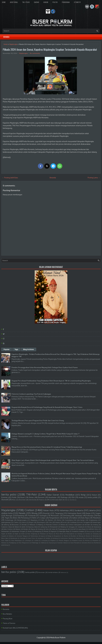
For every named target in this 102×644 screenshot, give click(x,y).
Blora (89, 527)
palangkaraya (6, 522)
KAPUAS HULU (93, 529)
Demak (66, 518)
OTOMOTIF (77, 2)
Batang (81, 536)
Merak (46, 531)
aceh (65, 522)
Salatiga (80, 534)
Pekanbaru (97, 518)
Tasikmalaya (34, 536)
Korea (97, 538)
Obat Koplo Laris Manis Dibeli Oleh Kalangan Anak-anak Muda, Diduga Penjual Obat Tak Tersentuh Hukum (53, 460)
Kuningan (43, 516)
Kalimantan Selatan (67, 538)
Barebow (73, 536)
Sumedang (69, 520)
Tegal (7, 518)
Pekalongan (97, 522)
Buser (23, 497)
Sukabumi (81, 527)
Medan (26, 529)
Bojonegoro (41, 522)
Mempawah (54, 527)
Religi (83, 495)
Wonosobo (55, 516)
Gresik (23, 534)
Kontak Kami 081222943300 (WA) (15, 628)
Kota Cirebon (8, 529)
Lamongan (28, 540)
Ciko (50, 522)
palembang (5, 545)
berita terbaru (53, 572)
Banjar (88, 513)
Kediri (30, 531)
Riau (99, 516)
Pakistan (4, 543)
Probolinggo (35, 543)
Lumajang (44, 540)
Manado (22, 513)
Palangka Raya (64, 531)
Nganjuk (54, 531)
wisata (81, 497)
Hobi (66, 500)
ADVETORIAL (14, 2)
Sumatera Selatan (78, 531)
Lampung (44, 527)
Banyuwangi (91, 531)
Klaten (90, 538)
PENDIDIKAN (66, 2)
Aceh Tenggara (84, 522)
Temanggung (63, 529)
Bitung (34, 513)
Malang (41, 525)
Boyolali (46, 513)
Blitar (15, 518)
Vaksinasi (63, 572)
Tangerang (59, 513)
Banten (51, 520)
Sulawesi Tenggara (22, 536)
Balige (49, 536)
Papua (33, 529)
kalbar (75, 518)
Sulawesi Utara (7, 527)
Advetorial (33, 500)
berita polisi (9, 494)
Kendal (24, 525)
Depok (16, 534)
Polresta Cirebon (52, 525)
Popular (7, 349)
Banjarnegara (22, 520)
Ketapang (38, 531)
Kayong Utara (33, 527)
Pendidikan (70, 495)
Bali (43, 520)
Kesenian (22, 500)
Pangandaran (54, 518)
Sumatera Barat (87, 543)
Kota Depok (5, 540)
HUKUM (46, 2)
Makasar (32, 525)
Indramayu (64, 510)
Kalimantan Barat (74, 513)
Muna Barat (60, 534)
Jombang (55, 538)
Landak (36, 540)
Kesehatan (53, 497)
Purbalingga (9, 520)
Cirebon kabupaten (75, 525)
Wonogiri (9, 516)
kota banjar (81, 520)
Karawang (97, 527)
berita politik (92, 497)
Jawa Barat (82, 529)
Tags (16, 349)
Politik (14, 497)
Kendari (87, 525)
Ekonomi (41, 497)
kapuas (43, 536)
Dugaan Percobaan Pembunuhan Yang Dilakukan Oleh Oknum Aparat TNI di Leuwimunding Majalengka (51, 381)
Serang (40, 529)
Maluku (18, 529)
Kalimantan (5, 531)
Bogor (31, 522)
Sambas (88, 534)
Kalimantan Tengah (18, 531)
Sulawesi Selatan (63, 543)
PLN (73, 497)
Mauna (51, 534)
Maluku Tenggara (64, 540)
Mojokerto (95, 540)
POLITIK (55, 2)
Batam (17, 527)
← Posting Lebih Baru (10, 178)
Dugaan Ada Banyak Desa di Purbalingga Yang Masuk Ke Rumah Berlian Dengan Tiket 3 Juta (47, 407)
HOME (4, 2)
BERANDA (6, 37)
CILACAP (73, 529)
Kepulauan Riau (81, 538)
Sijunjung (52, 543)
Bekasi (63, 525)
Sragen (98, 513)
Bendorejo (96, 536)
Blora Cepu (5, 538)
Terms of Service (9, 623)
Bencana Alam (57, 500)
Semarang (67, 516)
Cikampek (23, 538)
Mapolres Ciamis (77, 540)
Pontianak (32, 516)
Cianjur (43, 518)
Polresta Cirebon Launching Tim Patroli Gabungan (31, 394)
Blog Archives (29, 349)
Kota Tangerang (32, 534)
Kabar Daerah (53, 495)
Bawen (88, 536)
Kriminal (4, 497)
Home (6, 44)
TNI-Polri (32, 494)
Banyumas (15, 525)
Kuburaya (90, 516)
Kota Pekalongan (17, 540)
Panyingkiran (70, 534)
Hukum (94, 495)
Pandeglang (13, 543)
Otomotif (5, 500)
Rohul (59, 520)
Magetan (53, 540)
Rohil (34, 518)
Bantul (66, 536)
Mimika (87, 540)
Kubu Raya (85, 518)
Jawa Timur (32, 538)
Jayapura (41, 538)
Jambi (24, 527)
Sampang (96, 534)
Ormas (31, 497)
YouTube (72, 500)
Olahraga (64, 497)
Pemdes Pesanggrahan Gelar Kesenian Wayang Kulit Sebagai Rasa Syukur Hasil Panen (45, 368)
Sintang (96, 525)
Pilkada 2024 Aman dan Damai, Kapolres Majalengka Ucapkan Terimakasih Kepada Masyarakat (50, 49)
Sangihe (4, 536)
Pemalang (25, 518)
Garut (24, 522)
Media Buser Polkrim (58, 638)
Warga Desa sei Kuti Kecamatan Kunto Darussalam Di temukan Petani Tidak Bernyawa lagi (47, 447)
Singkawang (93, 520)
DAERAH (37, 2)
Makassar (43, 534)
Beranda (53, 178)
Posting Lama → (94, 178)
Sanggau (72, 527)
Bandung (21, 516)
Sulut (53, 529)
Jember (48, 538)
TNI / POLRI (26, 2)
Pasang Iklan (8, 619)
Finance (42, 500)
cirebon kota (7, 513)
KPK (48, 500)
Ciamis (16, 522)
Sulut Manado (75, 543)
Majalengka (13, 44)
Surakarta (79, 510)
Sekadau (11, 536)
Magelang (34, 520)
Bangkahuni (58, 536)
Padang (63, 527)
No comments (35, 53)
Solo (47, 529)
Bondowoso (14, 538)
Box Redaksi (7, 614)
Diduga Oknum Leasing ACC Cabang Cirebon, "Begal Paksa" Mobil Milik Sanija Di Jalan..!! (45, 434)
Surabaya (73, 522)
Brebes (10, 534)
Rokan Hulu (48, 510)
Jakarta (92, 510)
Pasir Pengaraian (24, 543)
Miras (14, 500)
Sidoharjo (44, 543)
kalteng (6, 525)
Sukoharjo (79, 516)
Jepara (58, 522)
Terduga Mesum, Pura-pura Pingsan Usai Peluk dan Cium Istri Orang (38, 421)
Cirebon (29, 510)
